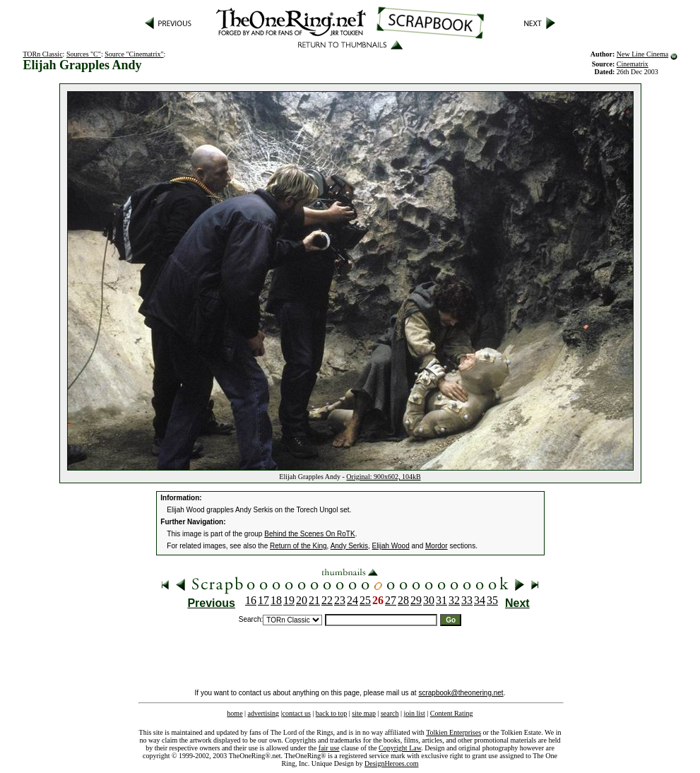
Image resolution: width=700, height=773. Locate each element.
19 (289, 600)
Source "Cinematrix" (134, 54)
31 (441, 600)
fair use (329, 748)
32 (454, 600)
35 (492, 600)
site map (364, 713)
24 (352, 600)
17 (263, 600)
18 (276, 600)
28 (403, 600)
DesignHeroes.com (391, 763)
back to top (331, 713)
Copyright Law (400, 748)
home (235, 713)
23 (340, 600)
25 (365, 600)
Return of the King (298, 546)
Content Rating (452, 713)
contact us (297, 713)
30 (429, 600)
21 (314, 600)
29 (416, 600)
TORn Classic (42, 54)
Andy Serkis (349, 546)
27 (391, 600)
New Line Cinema (642, 54)
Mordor (437, 546)
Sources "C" (84, 54)
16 (251, 600)
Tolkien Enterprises (453, 732)
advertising (263, 713)
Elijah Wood (391, 546)
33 (467, 600)
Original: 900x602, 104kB (383, 477)
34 (480, 600)
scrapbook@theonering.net (461, 693)
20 (302, 600)
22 (327, 600)
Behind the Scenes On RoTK (309, 534)
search (390, 713)
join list (414, 713)
